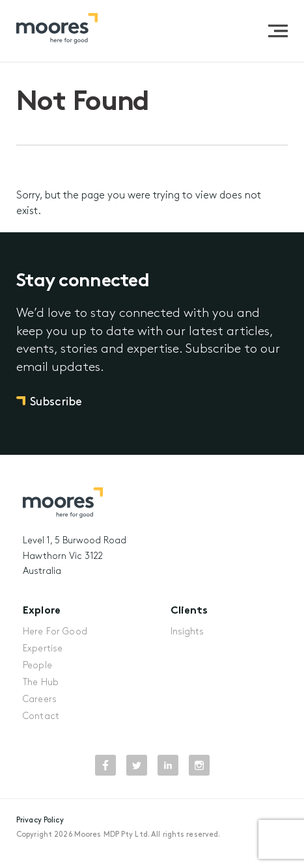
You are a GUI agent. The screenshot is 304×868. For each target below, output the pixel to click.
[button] (278, 31)
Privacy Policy (40, 821)
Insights (187, 632)
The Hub (41, 683)
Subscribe (56, 402)
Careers (40, 700)
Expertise (43, 649)
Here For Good (55, 632)
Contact (41, 717)
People (37, 666)
